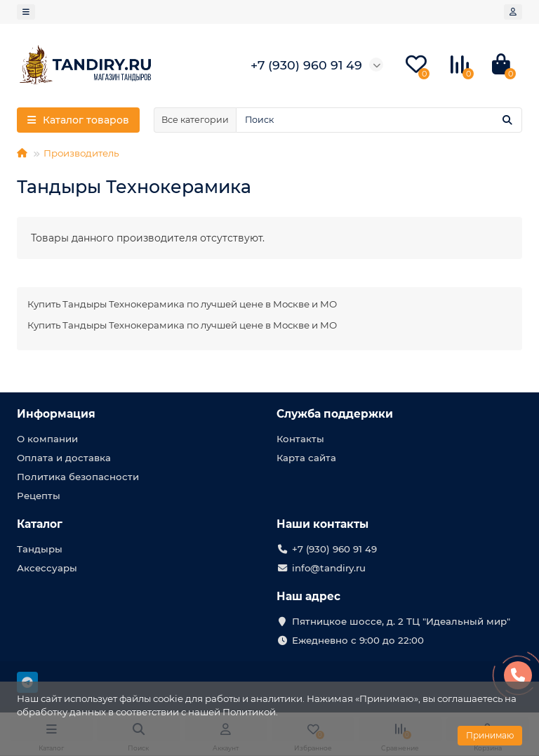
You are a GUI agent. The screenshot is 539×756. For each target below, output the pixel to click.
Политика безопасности (78, 477)
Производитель (81, 153)
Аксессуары (47, 568)
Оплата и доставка (64, 458)
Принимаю (490, 735)
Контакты (300, 439)
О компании (47, 439)
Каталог (40, 524)
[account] (513, 12)
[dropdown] (26, 12)
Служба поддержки (335, 414)
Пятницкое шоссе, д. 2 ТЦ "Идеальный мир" (401, 621)
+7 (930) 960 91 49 (334, 549)
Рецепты (39, 496)
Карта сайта (306, 458)
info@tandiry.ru (329, 568)
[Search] (379, 120)
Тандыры (40, 549)
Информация (56, 414)
